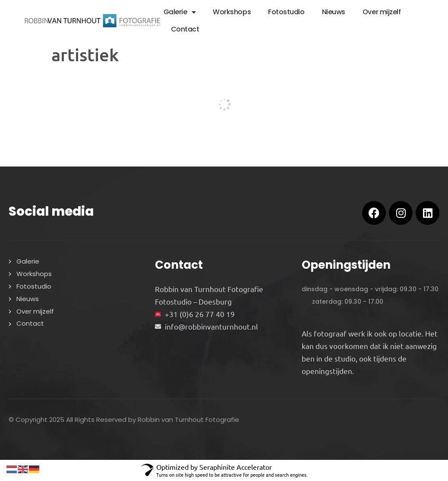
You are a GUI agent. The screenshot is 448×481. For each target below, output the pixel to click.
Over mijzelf (382, 12)
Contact (185, 29)
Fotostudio (286, 12)
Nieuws (334, 12)
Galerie (180, 12)
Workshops (232, 12)
